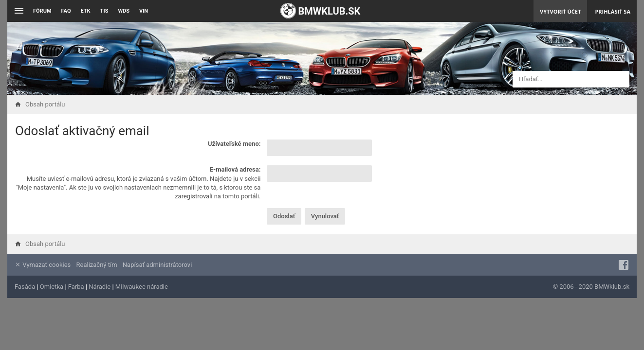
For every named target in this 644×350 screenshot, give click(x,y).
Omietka (52, 287)
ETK (86, 11)
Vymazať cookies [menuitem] (43, 265)
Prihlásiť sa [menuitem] (613, 11)
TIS (104, 11)
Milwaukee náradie (142, 287)
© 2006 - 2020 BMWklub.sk (591, 287)
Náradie (100, 287)
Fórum (42, 11)
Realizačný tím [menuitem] (97, 265)
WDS (124, 11)
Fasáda (25, 287)
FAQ (66, 11)
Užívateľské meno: (234, 144)
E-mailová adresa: (235, 169)
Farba (76, 287)
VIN (144, 11)
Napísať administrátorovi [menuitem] (157, 265)
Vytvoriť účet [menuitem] (560, 11)
